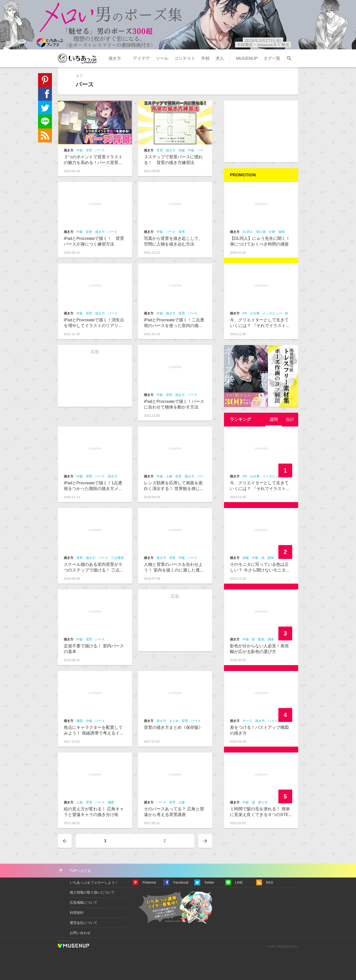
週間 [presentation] (274, 419)
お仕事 (255, 313)
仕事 (272, 232)
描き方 (115, 58)
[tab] (274, 420)
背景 (89, 150)
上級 (169, 476)
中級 (80, 150)
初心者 (261, 232)
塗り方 (263, 802)
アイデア (141, 58)
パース (100, 150)
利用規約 (77, 913)
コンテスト (185, 58)
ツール (162, 58)
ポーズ (247, 721)
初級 (182, 150)
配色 (261, 639)
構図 (80, 721)
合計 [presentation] (290, 419)
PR (245, 313)
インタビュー (272, 313)
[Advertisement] (261, 131)
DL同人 (248, 232)
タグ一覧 (272, 58)
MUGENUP (247, 58)
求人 (220, 58)
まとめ (174, 721)
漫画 (281, 232)
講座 (271, 558)
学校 (205, 58)
